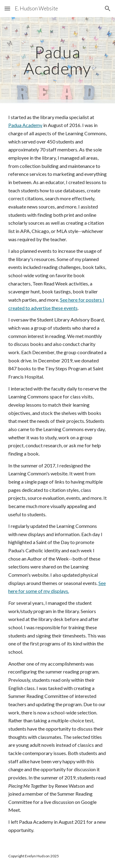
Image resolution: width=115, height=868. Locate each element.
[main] (58, 60)
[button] (7, 8)
